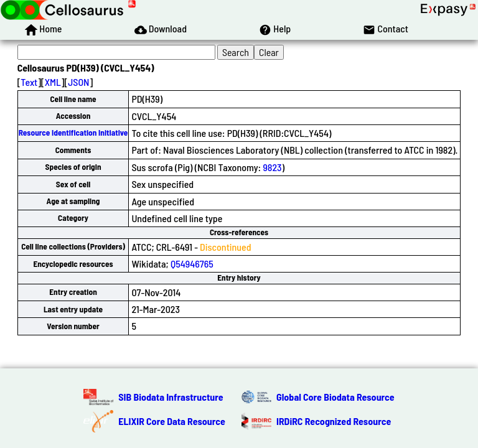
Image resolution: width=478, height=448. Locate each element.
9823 (272, 167)
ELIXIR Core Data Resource (172, 421)
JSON (78, 82)
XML (53, 82)
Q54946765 (192, 264)
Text (29, 82)
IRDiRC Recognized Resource (334, 421)
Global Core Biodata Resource (335, 397)
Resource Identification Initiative (73, 133)
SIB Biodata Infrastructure (171, 397)
